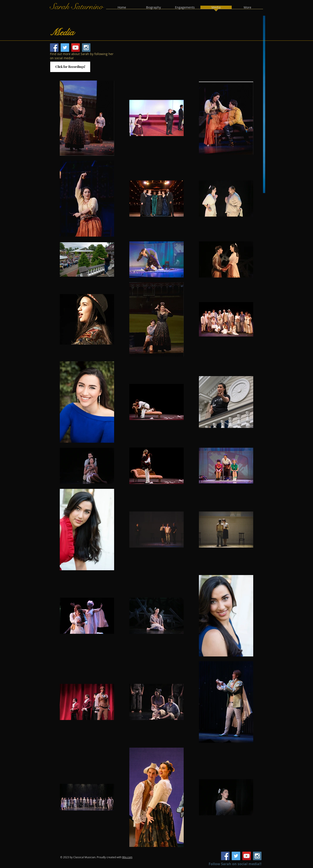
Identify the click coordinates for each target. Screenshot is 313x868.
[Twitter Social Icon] (65, 48)
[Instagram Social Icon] (86, 48)
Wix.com (127, 857)
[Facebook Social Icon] (54, 48)
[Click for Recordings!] (70, 67)
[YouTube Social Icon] (76, 48)
